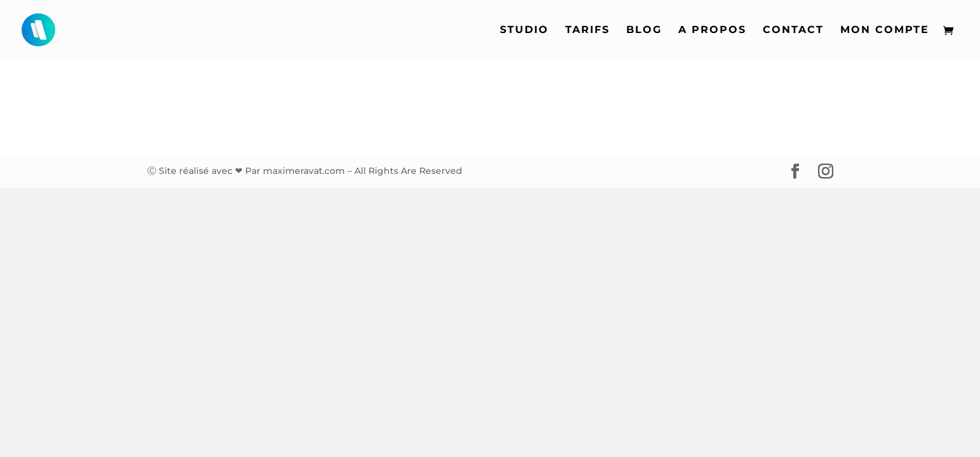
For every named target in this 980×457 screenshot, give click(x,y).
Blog (644, 30)
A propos (712, 30)
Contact (793, 30)
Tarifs (587, 30)
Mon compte (885, 30)
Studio (524, 30)
